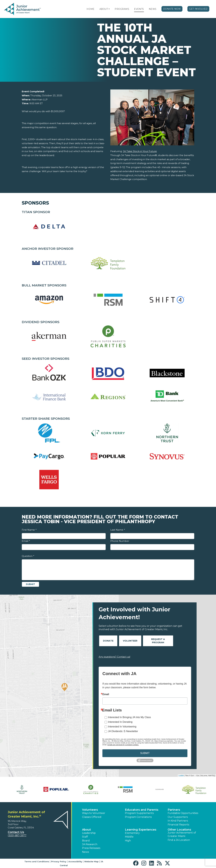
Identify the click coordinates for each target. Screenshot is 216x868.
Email (26, 541)
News (153, 9)
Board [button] (86, 841)
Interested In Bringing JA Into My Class (129, 717)
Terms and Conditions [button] (37, 861)
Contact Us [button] (16, 832)
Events (139, 9)
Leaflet (181, 776)
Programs (122, 9)
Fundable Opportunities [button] (183, 813)
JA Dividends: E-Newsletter (123, 731)
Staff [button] (85, 837)
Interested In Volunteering (122, 727)
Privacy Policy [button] (59, 861)
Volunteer (130, 641)
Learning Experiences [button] (141, 830)
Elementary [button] (132, 833)
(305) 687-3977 (17, 835)
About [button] (86, 830)
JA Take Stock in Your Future (140, 151)
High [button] (128, 841)
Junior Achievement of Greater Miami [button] (182, 834)
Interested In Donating (120, 722)
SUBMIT (145, 753)
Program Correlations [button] (138, 817)
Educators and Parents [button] (142, 810)
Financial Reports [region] (178, 825)
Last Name (118, 530)
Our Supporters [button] (178, 817)
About (104, 9)
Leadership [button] (89, 833)
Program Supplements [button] (139, 813)
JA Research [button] (90, 844)
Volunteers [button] (90, 810)
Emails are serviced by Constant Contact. (123, 745)
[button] (109, 9)
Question (28, 556)
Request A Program (158, 641)
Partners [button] (174, 810)
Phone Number (120, 541)
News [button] (85, 852)
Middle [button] (129, 837)
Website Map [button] (91, 861)
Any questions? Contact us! (114, 657)
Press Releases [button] (91, 848)
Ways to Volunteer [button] (94, 813)
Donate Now (172, 9)
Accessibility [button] (75, 861)
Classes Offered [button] (92, 817)
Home (90, 9)
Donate (108, 641)
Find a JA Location (179, 840)
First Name (29, 530)
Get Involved (198, 9)
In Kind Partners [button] (178, 821)
